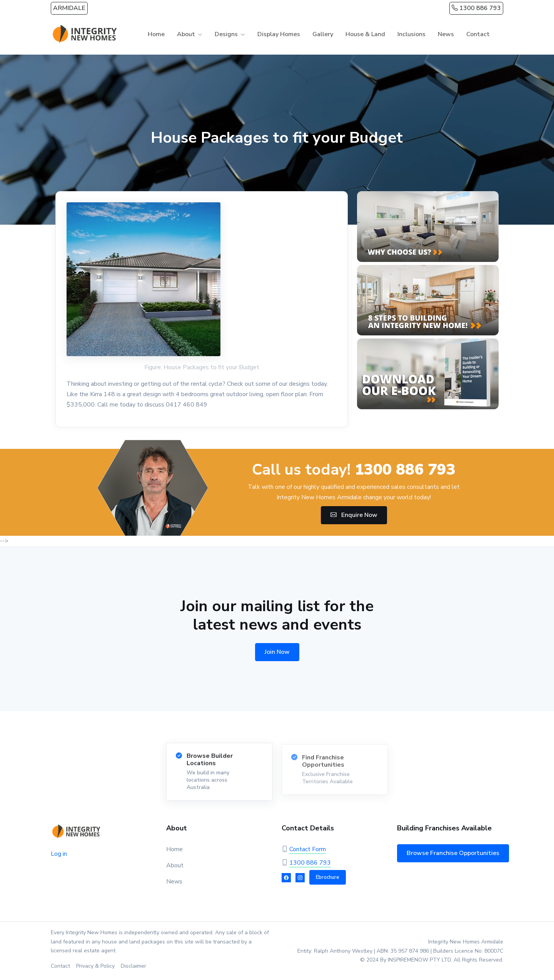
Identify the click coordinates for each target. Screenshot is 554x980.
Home (156, 34)
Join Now (277, 652)
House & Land (365, 34)
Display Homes (279, 34)
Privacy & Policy (95, 966)
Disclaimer (133, 966)
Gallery (323, 34)
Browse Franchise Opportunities (453, 853)
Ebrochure (328, 877)
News (446, 34)
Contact (478, 34)
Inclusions (411, 34)
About (186, 34)
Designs (226, 34)
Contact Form (308, 849)
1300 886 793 (476, 8)
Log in (59, 854)
